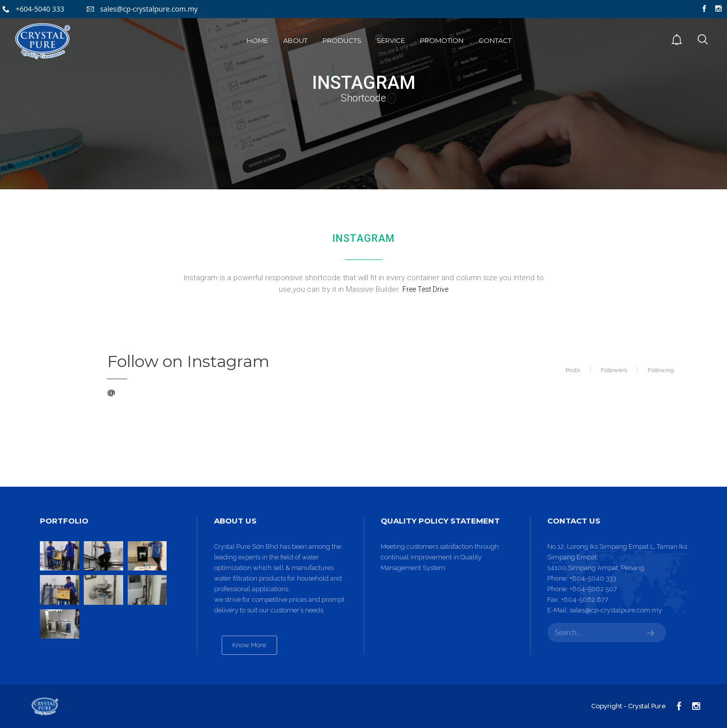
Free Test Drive (425, 289)
